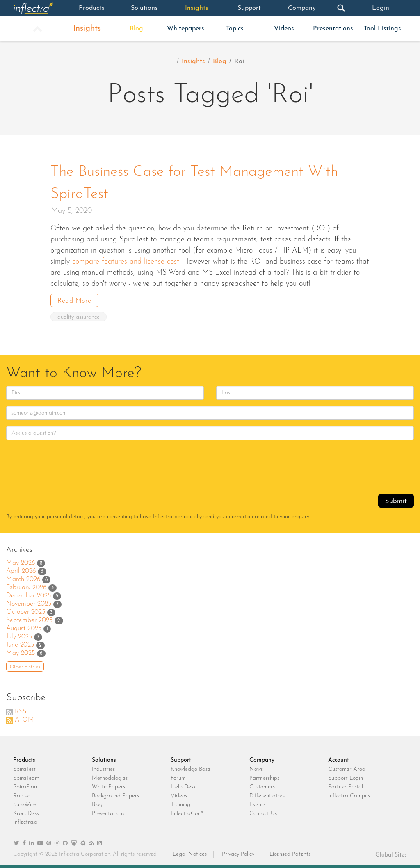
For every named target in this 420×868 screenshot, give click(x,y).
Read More (74, 301)
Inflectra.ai (26, 822)
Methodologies (110, 778)
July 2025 (19, 637)
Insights (197, 8)
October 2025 (26, 612)
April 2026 (21, 571)
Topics (235, 29)
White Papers (108, 787)
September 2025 (29, 620)
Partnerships (264, 778)
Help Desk (183, 787)
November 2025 (29, 604)
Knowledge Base (191, 769)
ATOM (24, 720)
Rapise (21, 796)
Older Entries (25, 667)
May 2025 (21, 653)
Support (249, 8)
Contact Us (263, 814)
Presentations (333, 29)
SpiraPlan (25, 787)
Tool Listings (382, 29)
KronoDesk (26, 814)
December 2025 (29, 596)
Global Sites (391, 855)
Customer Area (347, 769)
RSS (21, 712)
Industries (103, 769)
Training (180, 805)
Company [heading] (262, 760)
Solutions (144, 8)
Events (257, 805)
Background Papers (115, 796)
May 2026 (21, 563)
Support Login (346, 778)
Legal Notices (190, 854)
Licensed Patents (290, 854)
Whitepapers (186, 29)
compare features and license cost (126, 262)
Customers (262, 787)
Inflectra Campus (349, 796)
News (256, 769)
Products (92, 8)
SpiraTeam (26, 778)
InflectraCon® (187, 814)
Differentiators (267, 796)
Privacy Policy (238, 854)
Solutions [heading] (104, 760)
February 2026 (26, 588)
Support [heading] (181, 760)
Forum (178, 778)
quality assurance (79, 317)
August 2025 (24, 629)
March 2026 (23, 579)
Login (381, 8)
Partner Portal (346, 787)
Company (302, 8)
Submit (396, 501)
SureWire (25, 805)
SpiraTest (24, 769)
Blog (136, 29)
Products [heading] (24, 760)
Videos (284, 29)
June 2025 (20, 645)
